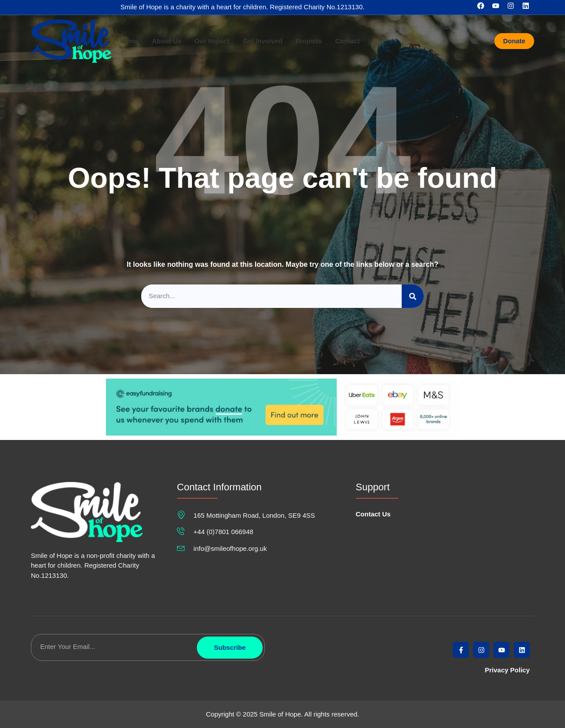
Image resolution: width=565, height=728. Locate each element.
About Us (167, 41)
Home (129, 41)
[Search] (413, 296)
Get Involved (263, 41)
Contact (347, 41)
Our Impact (212, 41)
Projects (309, 41)
